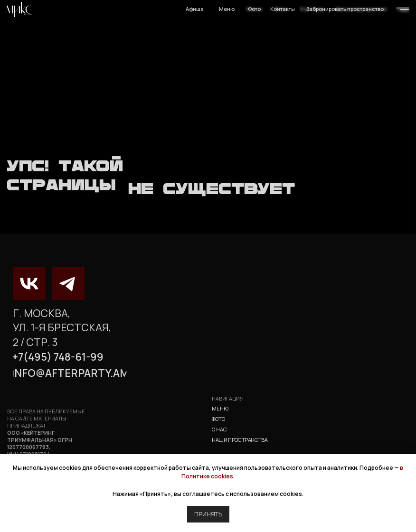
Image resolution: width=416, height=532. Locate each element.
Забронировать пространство (345, 9)
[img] (19, 9)
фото (218, 419)
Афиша (195, 9)
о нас (219, 429)
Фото (254, 9)
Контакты (283, 9)
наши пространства (240, 440)
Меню (227, 9)
